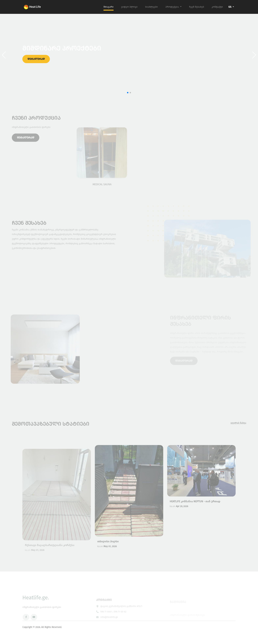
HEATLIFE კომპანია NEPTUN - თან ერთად (195, 508)
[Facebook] (26, 622)
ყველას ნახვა (244, 423)
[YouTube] (34, 622)
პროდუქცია (172, 7)
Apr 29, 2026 (182, 513)
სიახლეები (151, 7)
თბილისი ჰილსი (108, 548)
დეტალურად (36, 61)
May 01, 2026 (110, 553)
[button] (254, 55)
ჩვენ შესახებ (197, 7)
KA (230, 7)
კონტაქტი (217, 7)
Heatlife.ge (36, 603)
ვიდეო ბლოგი (129, 7)
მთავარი (109, 7)
